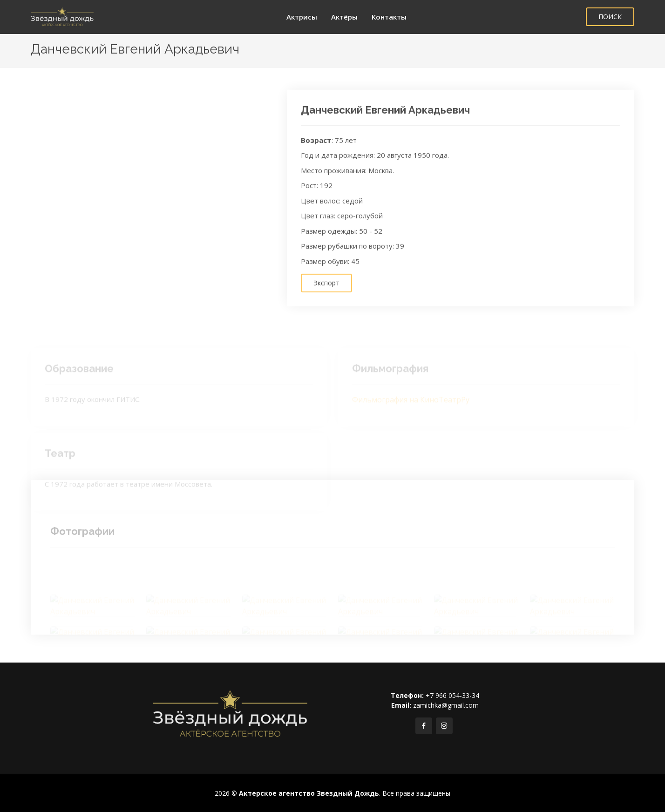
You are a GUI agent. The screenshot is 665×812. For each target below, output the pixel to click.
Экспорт (326, 291)
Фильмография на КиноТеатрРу (411, 406)
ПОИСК (610, 17)
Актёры (344, 17)
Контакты (389, 17)
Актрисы (302, 17)
